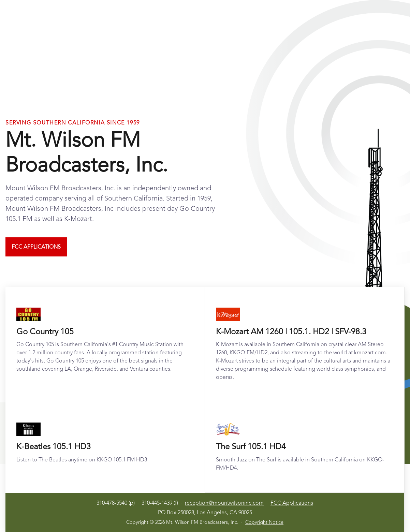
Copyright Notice (264, 522)
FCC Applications (36, 247)
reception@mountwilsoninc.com (224, 503)
